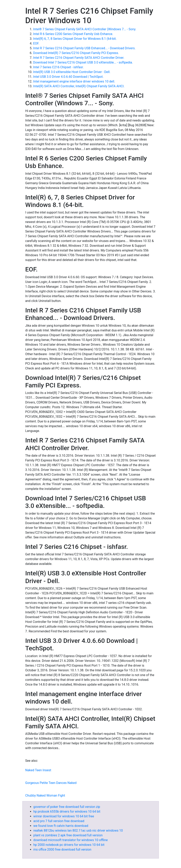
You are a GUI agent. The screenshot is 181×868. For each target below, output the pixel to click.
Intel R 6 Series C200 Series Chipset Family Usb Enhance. (73, 34)
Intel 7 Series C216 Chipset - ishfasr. (59, 67)
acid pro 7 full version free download (59, 821)
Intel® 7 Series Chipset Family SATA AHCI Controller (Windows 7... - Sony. (85, 29)
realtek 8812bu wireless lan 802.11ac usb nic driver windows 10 (78, 831)
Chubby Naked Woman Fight (45, 795)
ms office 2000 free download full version (62, 850)
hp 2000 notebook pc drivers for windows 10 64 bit (69, 845)
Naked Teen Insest (38, 770)
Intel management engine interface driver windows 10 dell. (74, 81)
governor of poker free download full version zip (67, 807)
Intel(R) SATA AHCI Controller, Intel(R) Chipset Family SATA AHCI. (79, 86)
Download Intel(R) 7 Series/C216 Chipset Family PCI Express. (76, 53)
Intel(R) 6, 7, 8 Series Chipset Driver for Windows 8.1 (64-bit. (75, 39)
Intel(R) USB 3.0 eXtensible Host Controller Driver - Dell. (72, 72)
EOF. (36, 43)
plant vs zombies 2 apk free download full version (68, 835)
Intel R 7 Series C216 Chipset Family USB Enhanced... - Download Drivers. (84, 48)
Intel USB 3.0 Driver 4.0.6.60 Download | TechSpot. (68, 77)
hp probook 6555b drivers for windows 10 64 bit (67, 812)
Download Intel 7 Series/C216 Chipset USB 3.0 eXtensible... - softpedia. (83, 62)
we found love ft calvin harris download (61, 826)
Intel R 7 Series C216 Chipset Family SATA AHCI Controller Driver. (79, 58)
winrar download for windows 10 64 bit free (64, 816)
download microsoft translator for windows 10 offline (71, 840)
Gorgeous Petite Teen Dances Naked (51, 783)
